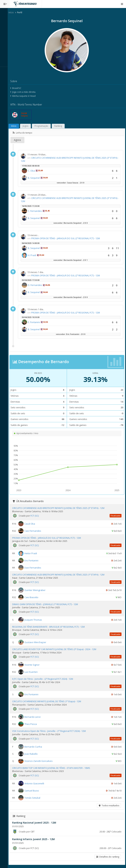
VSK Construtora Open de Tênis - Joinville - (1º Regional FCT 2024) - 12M (51, 731)
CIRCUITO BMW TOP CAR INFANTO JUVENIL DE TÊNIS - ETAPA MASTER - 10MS (53, 768)
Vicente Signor (34, 665)
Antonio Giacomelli (36, 783)
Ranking (60, 126)
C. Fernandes (37, 211)
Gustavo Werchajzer (37, 642)
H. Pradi (34, 255)
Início (13, 12)
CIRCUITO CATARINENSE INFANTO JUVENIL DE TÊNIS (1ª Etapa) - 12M (49, 701)
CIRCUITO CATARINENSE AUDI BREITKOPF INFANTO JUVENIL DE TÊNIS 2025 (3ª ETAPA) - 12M (60, 508)
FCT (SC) (37, 516)
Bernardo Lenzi (35, 717)
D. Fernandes (37, 285)
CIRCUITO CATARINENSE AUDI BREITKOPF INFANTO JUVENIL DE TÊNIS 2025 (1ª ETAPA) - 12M (60, 575)
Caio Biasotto (33, 597)
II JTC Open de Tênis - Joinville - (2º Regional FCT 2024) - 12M (45, 679)
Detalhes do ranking (108, 857)
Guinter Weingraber (37, 590)
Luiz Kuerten (33, 672)
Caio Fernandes (35, 531)
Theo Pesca (33, 724)
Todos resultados (109, 806)
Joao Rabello (33, 754)
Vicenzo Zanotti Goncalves (41, 761)
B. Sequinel (36, 178)
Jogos (28, 126)
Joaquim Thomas (35, 620)
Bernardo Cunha (35, 746)
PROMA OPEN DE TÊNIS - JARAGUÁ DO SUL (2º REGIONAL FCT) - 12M (68, 238)
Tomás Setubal (34, 798)
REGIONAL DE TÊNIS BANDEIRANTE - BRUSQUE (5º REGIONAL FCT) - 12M (51, 627)
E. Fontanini (36, 322)
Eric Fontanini (33, 560)
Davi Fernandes (35, 567)
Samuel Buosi (34, 790)
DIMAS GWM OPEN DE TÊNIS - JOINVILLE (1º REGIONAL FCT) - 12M (47, 604)
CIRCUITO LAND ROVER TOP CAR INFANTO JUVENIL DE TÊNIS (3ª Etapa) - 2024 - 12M (56, 649)
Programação (43, 126)
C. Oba (33, 171)
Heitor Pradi (33, 553)
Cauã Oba (32, 524)
